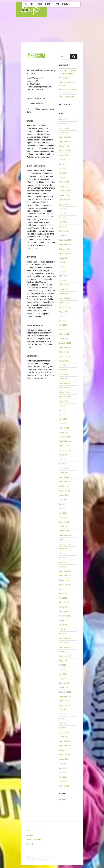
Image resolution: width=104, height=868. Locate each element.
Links (28, 830)
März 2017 (63, 567)
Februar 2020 (64, 428)
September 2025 (65, 151)
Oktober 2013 (64, 652)
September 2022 (65, 307)
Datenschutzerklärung (34, 839)
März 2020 (63, 423)
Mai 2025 (63, 168)
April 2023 (63, 276)
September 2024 (65, 200)
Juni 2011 (63, 768)
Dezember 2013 (65, 647)
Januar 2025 (64, 186)
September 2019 (65, 450)
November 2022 (65, 298)
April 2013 (63, 674)
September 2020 (65, 397)
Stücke (48, 4)
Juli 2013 (62, 665)
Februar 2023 (64, 285)
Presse (56, 4)
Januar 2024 (64, 236)
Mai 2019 (63, 464)
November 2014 (65, 638)
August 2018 (64, 495)
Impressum (30, 835)
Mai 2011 (63, 773)
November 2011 (65, 746)
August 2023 (64, 258)
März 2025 (63, 177)
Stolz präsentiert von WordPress (38, 857)
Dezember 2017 (65, 531)
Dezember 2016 (65, 571)
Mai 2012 (63, 719)
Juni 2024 (63, 213)
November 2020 (65, 388)
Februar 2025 (64, 182)
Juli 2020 (62, 406)
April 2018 (63, 513)
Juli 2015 (62, 629)
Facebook (29, 844)
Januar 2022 (64, 339)
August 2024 (64, 204)
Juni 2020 (63, 410)
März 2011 (63, 781)
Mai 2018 (63, 508)
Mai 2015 (63, 634)
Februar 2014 (64, 643)
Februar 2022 (64, 334)
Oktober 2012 (64, 701)
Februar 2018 (64, 522)
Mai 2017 (63, 558)
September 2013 (65, 656)
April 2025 (63, 173)
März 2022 (63, 330)
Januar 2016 (64, 607)
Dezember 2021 (65, 343)
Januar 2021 (64, 379)
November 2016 (65, 576)
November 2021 (65, 347)
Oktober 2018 (64, 486)
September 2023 (65, 253)
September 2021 (65, 356)
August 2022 (64, 312)
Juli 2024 (62, 209)
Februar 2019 (64, 468)
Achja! (39, 4)
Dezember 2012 (65, 692)
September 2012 (65, 705)
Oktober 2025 (64, 146)
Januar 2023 (64, 289)
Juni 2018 (63, 504)
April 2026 (63, 119)
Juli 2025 (62, 160)
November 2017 (65, 535)
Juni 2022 (63, 316)
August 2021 (64, 361)
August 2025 (64, 155)
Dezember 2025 (65, 137)
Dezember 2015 (65, 611)
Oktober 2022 (64, 303)
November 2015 (65, 616)
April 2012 (63, 723)
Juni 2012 (63, 714)
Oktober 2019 (64, 446)
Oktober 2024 (64, 195)
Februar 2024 (64, 231)
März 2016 (63, 598)
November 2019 (65, 441)
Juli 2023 (62, 262)
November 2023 (65, 244)
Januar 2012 (64, 737)
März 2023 (63, 280)
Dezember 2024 (65, 191)
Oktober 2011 (64, 750)
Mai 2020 (63, 414)
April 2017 (63, 562)
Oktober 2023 (64, 249)
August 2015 (64, 625)
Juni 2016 (63, 589)
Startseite (29, 4)
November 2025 (65, 142)
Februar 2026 (64, 128)
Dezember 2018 (65, 477)
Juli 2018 (62, 500)
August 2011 (64, 759)
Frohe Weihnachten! (67, 97)
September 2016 (65, 585)
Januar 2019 (64, 473)
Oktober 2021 (64, 352)
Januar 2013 (64, 687)
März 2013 (63, 678)
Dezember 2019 (65, 437)
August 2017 (64, 549)
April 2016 (63, 594)
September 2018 (65, 491)
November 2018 (65, 482)
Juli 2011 (62, 764)
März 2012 (63, 728)
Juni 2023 (63, 267)
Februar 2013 (64, 683)
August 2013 (64, 661)
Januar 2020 (64, 432)
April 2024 (63, 222)
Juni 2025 (63, 164)
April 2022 (63, 325)
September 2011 (65, 755)
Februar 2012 (64, 732)
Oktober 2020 (64, 392)
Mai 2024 (63, 218)
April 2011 (63, 777)
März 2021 (63, 370)
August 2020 (64, 401)
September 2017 (65, 544)
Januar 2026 (64, 133)
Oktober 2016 (64, 580)
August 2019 (64, 455)
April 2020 (63, 419)
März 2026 (63, 124)
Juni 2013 (63, 670)
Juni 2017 (63, 553)
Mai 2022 (63, 321)
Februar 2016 (64, 602)
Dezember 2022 (65, 294)
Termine (65, 4)
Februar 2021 (64, 374)
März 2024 (63, 227)
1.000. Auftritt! (64, 78)
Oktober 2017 (64, 540)
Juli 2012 (62, 710)
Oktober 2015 (64, 620)
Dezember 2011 (65, 741)
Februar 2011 (64, 786)
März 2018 (63, 517)
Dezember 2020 (65, 383)
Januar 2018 (64, 526)
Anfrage (25, 10)
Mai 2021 (63, 365)
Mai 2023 (63, 271)
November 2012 (65, 696)
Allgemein (63, 799)
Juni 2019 (63, 459)
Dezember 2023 (65, 240)
